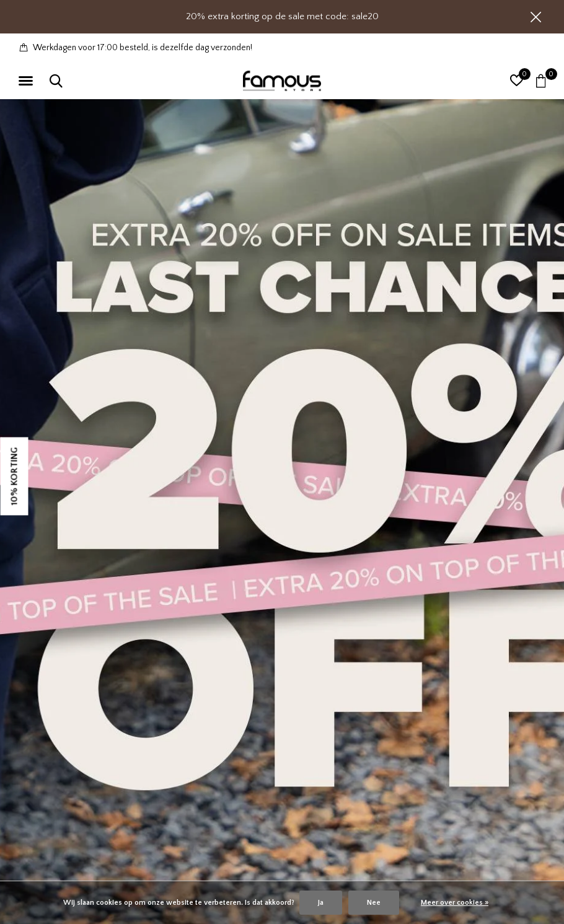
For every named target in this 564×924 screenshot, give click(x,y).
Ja (321, 903)
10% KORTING (15, 476)
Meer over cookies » (455, 903)
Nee (374, 903)
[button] (28, 81)
